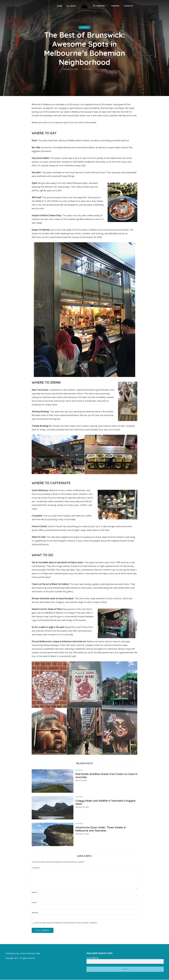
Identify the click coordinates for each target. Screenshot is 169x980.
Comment (36, 868)
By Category (99, 6)
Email (34, 902)
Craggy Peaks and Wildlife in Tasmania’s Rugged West (98, 803)
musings (115, 6)
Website (35, 913)
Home (60, 6)
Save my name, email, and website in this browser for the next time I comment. (66, 923)
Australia (85, 27)
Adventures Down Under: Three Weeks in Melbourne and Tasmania (105, 830)
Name (35, 892)
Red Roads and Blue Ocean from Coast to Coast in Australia (106, 776)
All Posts (71, 6)
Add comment (101, 69)
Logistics (128, 6)
